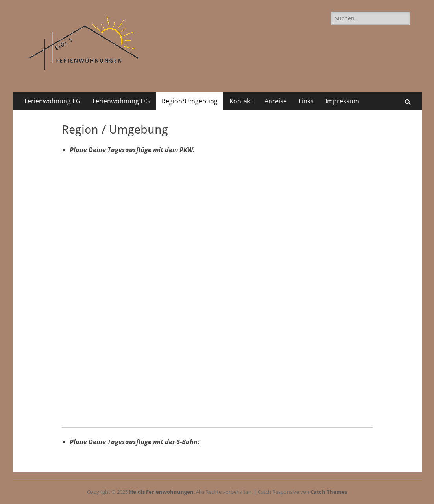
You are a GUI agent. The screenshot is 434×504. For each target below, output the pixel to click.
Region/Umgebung (190, 101)
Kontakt (241, 101)
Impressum (342, 101)
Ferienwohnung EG (53, 101)
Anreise (276, 101)
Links (306, 101)
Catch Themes (329, 492)
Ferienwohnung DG (121, 101)
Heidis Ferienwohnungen (161, 492)
